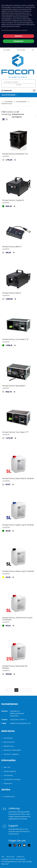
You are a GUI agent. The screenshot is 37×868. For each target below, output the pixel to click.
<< (8, 690)
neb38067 (6, 574)
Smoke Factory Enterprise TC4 (15, 154)
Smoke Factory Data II (12, 293)
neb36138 (6, 435)
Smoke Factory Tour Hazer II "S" (15, 432)
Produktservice (9, 797)
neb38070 (6, 671)
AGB (3, 857)
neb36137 (6, 388)
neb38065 (6, 481)
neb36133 (6, 249)
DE (33, 50)
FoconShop (9, 102)
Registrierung (9, 746)
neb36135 (6, 295)
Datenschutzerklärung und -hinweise (14, 30)
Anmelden (7, 50)
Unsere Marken (21, 102)
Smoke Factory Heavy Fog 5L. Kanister (18, 571)
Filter (6, 98)
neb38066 (6, 527)
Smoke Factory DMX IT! (12, 247)
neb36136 (6, 342)
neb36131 (6, 156)
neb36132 (6, 203)
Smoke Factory (7, 104)
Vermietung (8, 775)
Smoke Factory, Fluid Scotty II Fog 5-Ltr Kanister (18, 619)
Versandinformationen (12, 779)
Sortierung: (6, 114)
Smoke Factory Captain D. (13, 200)
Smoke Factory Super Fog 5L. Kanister (18, 525)
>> (29, 690)
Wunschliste (21, 50)
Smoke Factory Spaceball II (14, 386)
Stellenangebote (10, 771)
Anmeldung (8, 738)
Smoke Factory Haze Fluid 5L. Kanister (18, 478)
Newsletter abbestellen (12, 750)
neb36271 (6, 622)
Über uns (7, 767)
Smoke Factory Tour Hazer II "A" (16, 339)
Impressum (8, 783)
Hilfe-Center (10, 857)
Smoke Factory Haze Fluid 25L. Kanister (15, 667)
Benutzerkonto (9, 742)
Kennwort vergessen (11, 754)
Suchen (19, 85)
